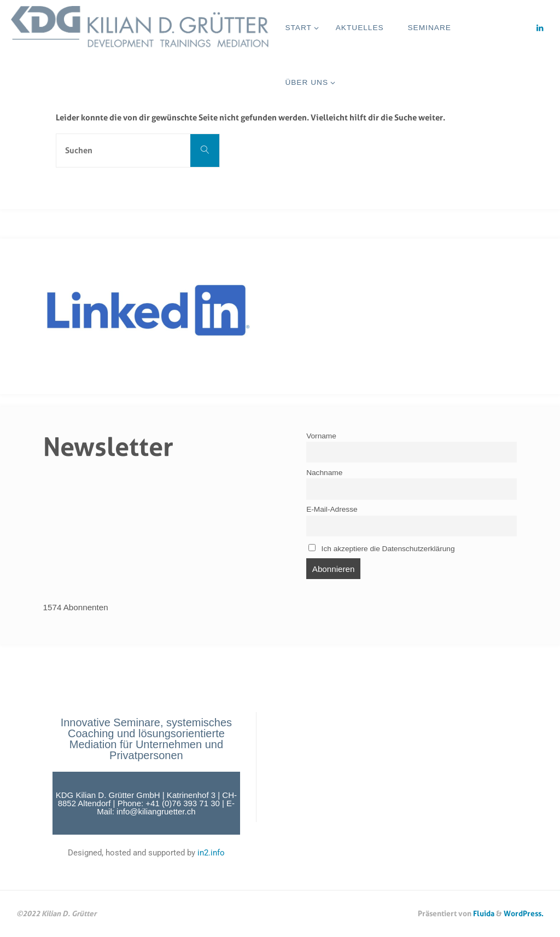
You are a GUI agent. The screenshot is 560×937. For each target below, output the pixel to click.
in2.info (211, 853)
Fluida (483, 913)
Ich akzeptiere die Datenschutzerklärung (381, 548)
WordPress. (524, 913)
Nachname (324, 473)
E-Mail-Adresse (332, 509)
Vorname (321, 436)
